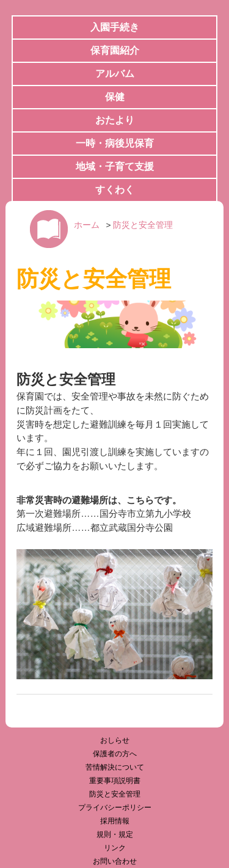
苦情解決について (115, 767)
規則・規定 (115, 834)
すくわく (115, 190)
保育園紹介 (115, 50)
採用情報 (115, 821)
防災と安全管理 (143, 225)
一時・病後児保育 (115, 143)
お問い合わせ (115, 861)
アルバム (115, 74)
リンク (115, 848)
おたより (115, 120)
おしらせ (115, 740)
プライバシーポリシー (115, 808)
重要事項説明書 (115, 781)
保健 (115, 97)
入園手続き (115, 27)
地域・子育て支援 (115, 166)
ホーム (87, 225)
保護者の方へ (115, 754)
